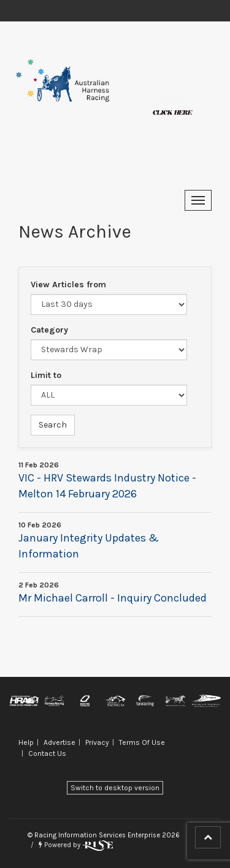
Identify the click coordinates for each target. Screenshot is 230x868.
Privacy (97, 742)
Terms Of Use (142, 742)
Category (49, 330)
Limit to (46, 375)
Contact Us (47, 753)
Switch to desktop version (115, 788)
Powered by (76, 845)
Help (26, 742)
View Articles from (68, 285)
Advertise (59, 742)
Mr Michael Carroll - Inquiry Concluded (113, 598)
